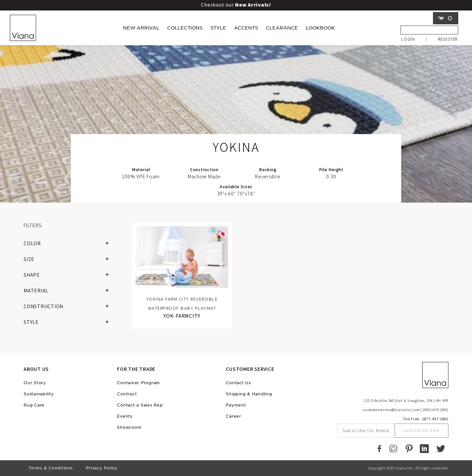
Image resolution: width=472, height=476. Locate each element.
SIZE (69, 259)
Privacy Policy (102, 468)
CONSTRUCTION (69, 307)
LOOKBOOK (320, 28)
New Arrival (141, 28)
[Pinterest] (409, 448)
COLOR (69, 244)
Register (448, 39)
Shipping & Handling (249, 394)
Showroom (129, 427)
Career (234, 416)
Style (218, 28)
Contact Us (238, 383)
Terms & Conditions (51, 468)
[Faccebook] (379, 448)
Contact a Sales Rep (140, 405)
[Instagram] (393, 448)
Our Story (35, 383)
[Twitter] (441, 448)
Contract (127, 394)
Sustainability (39, 394)
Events (125, 416)
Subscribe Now (422, 431)
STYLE (69, 322)
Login (408, 39)
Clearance (282, 28)
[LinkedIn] (424, 448)
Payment (236, 405)
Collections (185, 28)
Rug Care (34, 405)
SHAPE (69, 275)
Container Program (138, 383)
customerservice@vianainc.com (391, 410)
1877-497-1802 (435, 419)
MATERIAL (69, 291)
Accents (246, 28)
